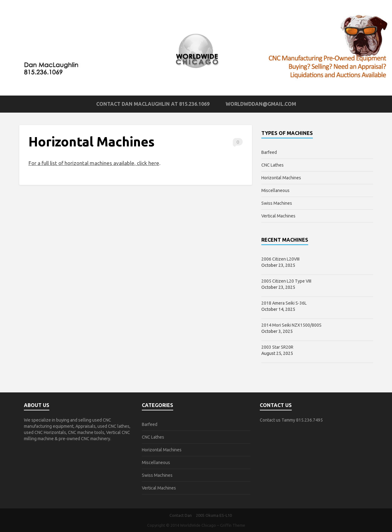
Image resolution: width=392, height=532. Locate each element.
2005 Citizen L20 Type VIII (286, 281)
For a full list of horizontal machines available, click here (94, 163)
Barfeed (269, 152)
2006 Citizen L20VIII (280, 259)
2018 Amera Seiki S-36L (284, 303)
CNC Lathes (273, 165)
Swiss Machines (277, 203)
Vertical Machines (278, 216)
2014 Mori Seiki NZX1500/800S (291, 325)
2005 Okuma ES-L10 (214, 515)
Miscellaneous (275, 190)
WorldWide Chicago (198, 525)
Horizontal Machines (281, 178)
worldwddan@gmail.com (261, 104)
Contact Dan (181, 515)
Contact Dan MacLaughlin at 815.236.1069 (153, 104)
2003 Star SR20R (277, 347)
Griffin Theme (233, 525)
